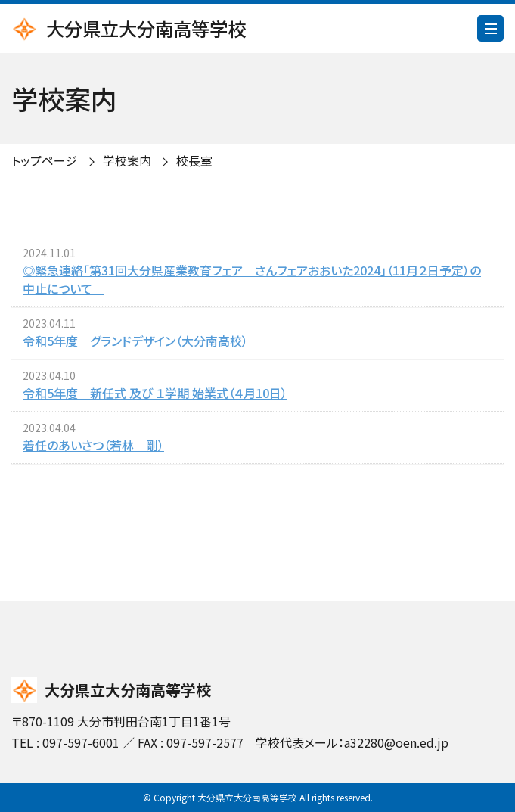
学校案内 (127, 160)
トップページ (44, 160)
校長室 (194, 160)
